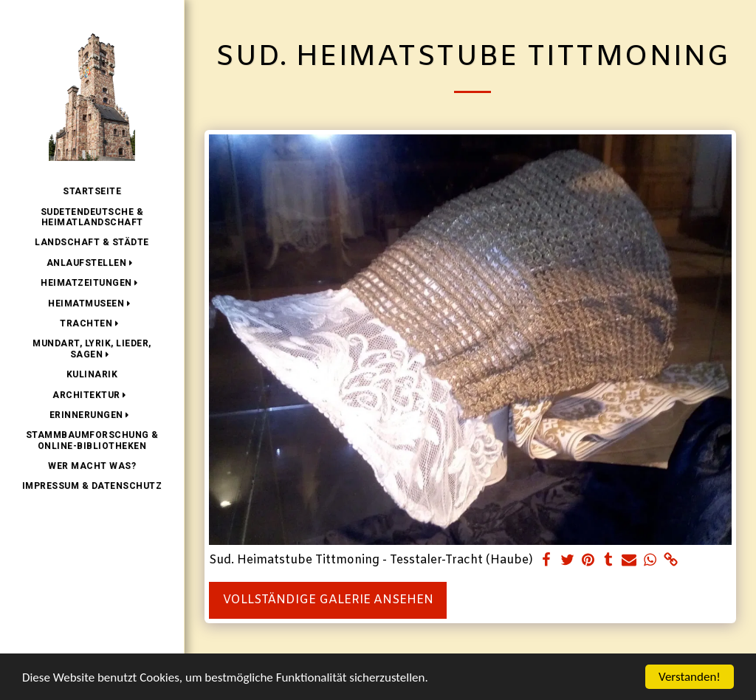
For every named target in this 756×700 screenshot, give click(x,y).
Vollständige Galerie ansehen (328, 600)
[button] (92, 263)
